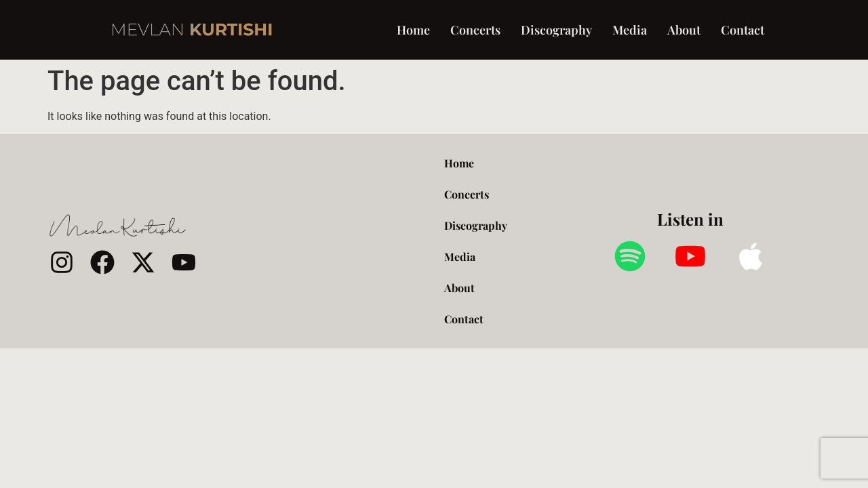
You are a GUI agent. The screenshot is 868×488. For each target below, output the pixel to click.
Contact (743, 30)
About (684, 30)
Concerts (475, 30)
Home (413, 30)
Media (630, 30)
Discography (556, 30)
